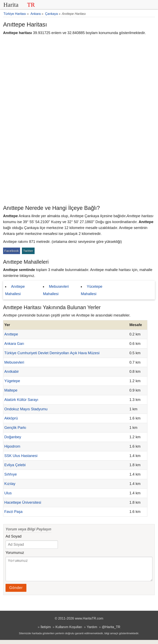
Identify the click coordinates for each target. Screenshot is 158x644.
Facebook (12, 251)
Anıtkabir (12, 372)
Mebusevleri (14, 362)
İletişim (46, 631)
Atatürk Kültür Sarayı (21, 400)
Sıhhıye (11, 474)
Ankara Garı (14, 344)
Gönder (16, 592)
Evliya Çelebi (15, 465)
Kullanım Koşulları (69, 631)
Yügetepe (12, 381)
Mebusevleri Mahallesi (56, 290)
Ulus (8, 493)
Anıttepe (11, 334)
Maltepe (11, 390)
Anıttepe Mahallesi (15, 290)
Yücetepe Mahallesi (92, 290)
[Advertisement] (79, 172)
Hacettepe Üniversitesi (23, 502)
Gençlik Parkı (15, 428)
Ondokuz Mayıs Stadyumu (26, 409)
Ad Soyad (14, 536)
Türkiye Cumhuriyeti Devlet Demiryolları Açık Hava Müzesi (52, 353)
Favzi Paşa (13, 512)
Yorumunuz (15, 553)
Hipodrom (12, 446)
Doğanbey (13, 437)
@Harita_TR (111, 631)
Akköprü (11, 418)
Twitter (28, 251)
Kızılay (10, 484)
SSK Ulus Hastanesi (21, 456)
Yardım (92, 631)
